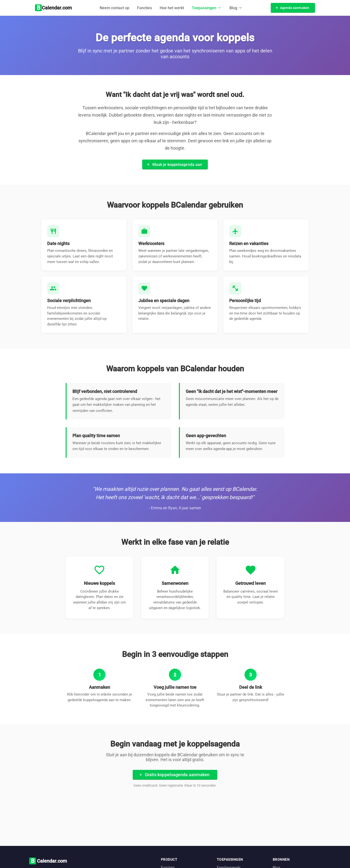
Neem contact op (114, 8)
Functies (144, 8)
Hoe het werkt (172, 8)
